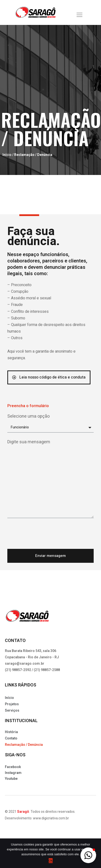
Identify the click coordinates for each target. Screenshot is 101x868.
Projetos (12, 706)
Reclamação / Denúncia (24, 747)
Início (7, 157)
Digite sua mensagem (29, 444)
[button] (88, 855)
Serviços (12, 713)
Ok (51, 861)
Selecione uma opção (28, 418)
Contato (11, 741)
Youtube (11, 781)
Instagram (13, 775)
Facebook (13, 769)
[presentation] (45, 536)
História (11, 734)
